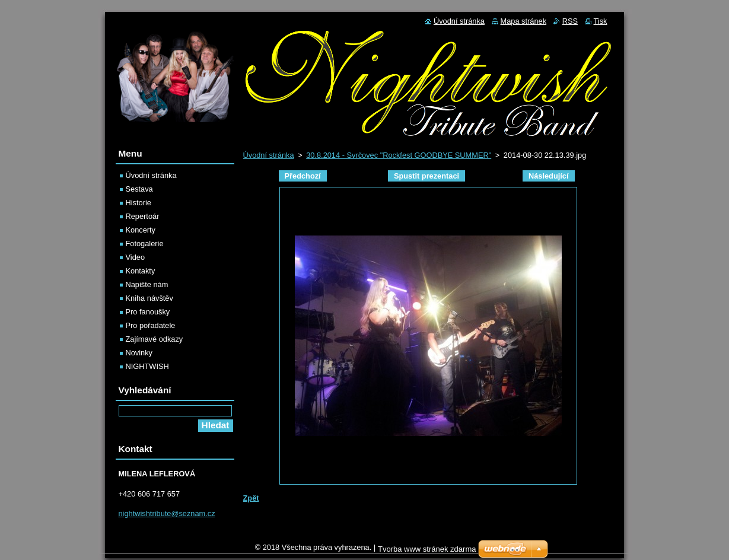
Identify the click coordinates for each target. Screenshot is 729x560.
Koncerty (141, 230)
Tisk (601, 21)
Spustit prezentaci (426, 176)
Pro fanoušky (148, 312)
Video (136, 257)
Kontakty (141, 271)
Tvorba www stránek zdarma (427, 552)
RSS (570, 21)
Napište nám (147, 284)
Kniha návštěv (149, 298)
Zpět (251, 498)
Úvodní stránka (269, 155)
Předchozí (303, 176)
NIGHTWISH (147, 366)
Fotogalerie (145, 244)
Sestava (139, 189)
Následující (549, 176)
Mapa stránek (524, 21)
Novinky (139, 353)
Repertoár (143, 216)
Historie (139, 203)
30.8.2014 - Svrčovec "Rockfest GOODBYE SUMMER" (399, 155)
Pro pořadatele (151, 325)
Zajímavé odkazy (155, 339)
